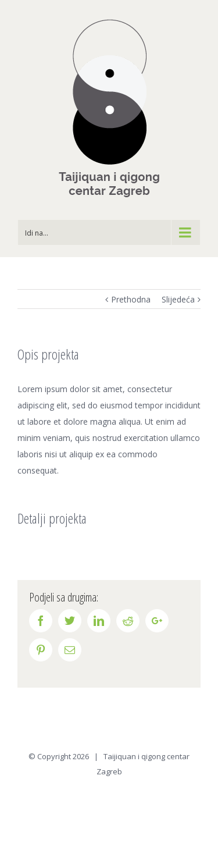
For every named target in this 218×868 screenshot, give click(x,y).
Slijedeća (178, 299)
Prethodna (131, 299)
